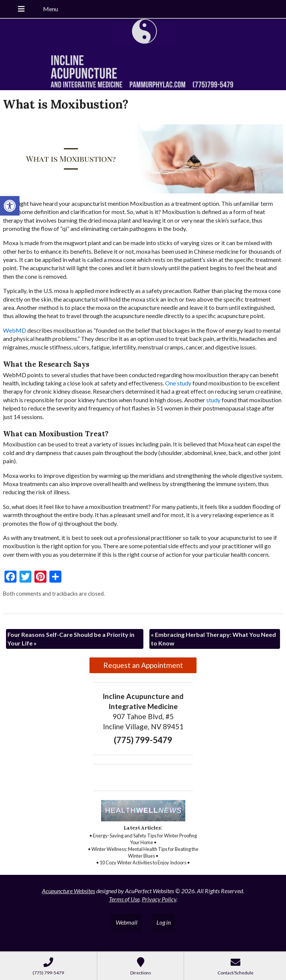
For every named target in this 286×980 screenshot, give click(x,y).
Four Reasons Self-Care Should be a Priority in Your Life (71, 639)
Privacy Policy (159, 899)
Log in (164, 922)
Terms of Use (124, 899)
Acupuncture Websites (69, 891)
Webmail (127, 922)
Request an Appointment (143, 665)
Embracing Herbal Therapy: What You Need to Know (213, 639)
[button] (10, 206)
